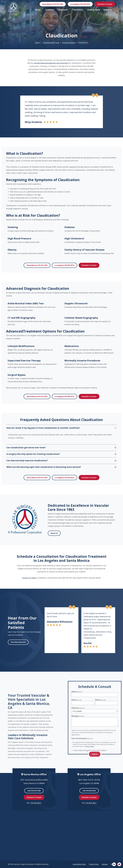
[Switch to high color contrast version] (114, 864)
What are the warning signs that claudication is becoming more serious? (44, 467)
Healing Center (94, 10)
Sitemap (105, 864)
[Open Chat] (119, 864)
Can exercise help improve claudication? (27, 460)
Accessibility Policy (79, 864)
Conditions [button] (50, 10)
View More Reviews (18, 642)
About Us (54, 533)
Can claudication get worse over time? (26, 448)
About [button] (39, 10)
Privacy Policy (94, 864)
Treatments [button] (78, 10)
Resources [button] (108, 10)
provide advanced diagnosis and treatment (51, 63)
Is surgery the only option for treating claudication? (33, 454)
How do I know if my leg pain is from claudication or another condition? (43, 428)
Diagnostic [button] (64, 10)
